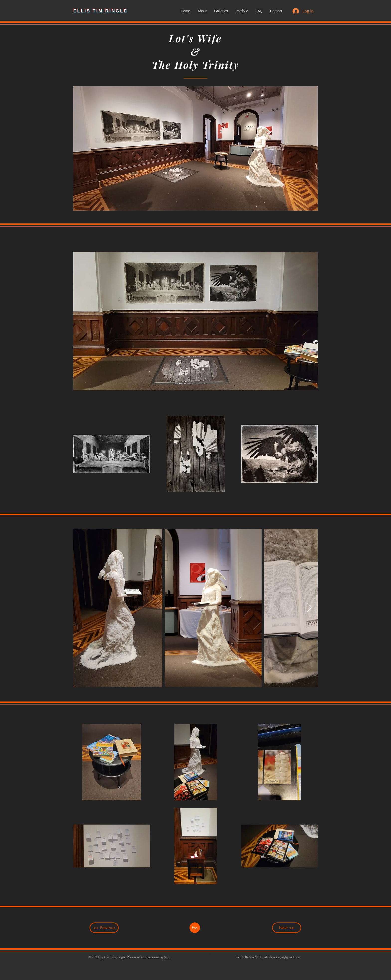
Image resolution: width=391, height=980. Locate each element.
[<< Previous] (104, 928)
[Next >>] (287, 928)
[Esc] (195, 928)
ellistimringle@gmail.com (283, 957)
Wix (167, 957)
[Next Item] (309, 608)
